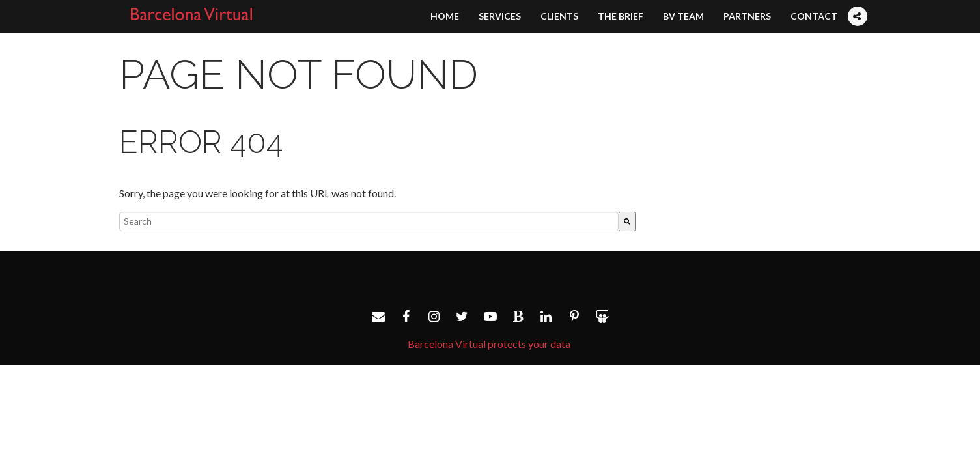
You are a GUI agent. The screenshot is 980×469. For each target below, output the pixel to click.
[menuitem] (857, 4)
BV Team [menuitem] (683, 16)
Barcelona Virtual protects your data (489, 344)
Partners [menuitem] (747, 16)
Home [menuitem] (445, 16)
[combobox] (369, 221)
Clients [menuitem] (559, 16)
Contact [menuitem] (814, 16)
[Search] (627, 221)
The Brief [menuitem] (621, 16)
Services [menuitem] (500, 16)
